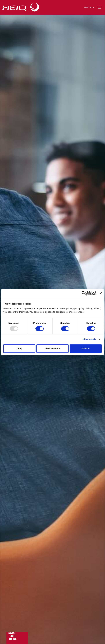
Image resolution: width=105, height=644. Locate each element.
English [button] (89, 7)
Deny (19, 348)
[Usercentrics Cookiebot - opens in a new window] (84, 293)
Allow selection (52, 348)
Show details (89, 339)
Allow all (86, 348)
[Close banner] (101, 293)
